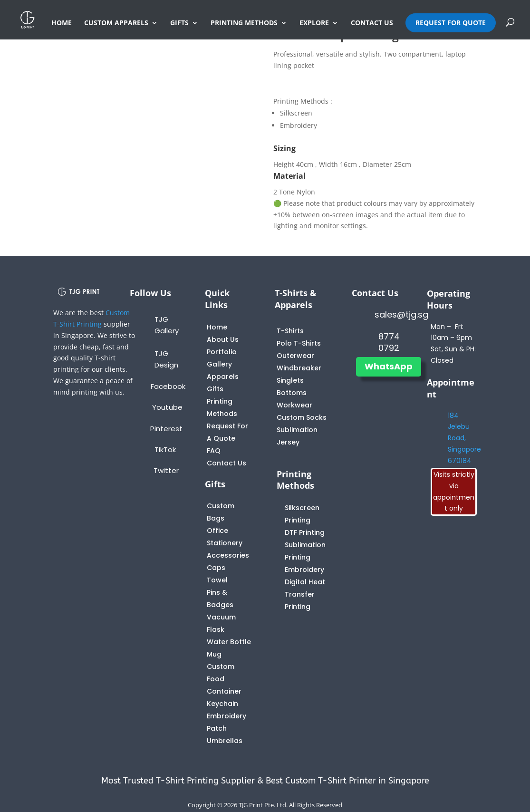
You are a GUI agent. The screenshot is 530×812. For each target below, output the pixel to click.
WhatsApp (389, 366)
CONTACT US (372, 23)
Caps (216, 568)
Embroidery (304, 570)
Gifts (215, 389)
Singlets (290, 380)
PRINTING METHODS (244, 23)
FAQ (214, 451)
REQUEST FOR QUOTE (451, 23)
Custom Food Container (224, 679)
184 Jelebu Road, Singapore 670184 (464, 438)
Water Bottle (229, 642)
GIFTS (179, 23)
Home (217, 327)
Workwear (294, 405)
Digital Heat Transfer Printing (305, 594)
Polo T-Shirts (299, 343)
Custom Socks (302, 417)
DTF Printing (305, 532)
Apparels (223, 377)
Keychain (222, 704)
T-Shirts (290, 331)
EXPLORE (314, 23)
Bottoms (292, 393)
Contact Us (226, 463)
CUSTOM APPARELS (116, 23)
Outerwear (295, 356)
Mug (214, 654)
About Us (223, 339)
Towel (217, 580)
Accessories (228, 555)
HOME (62, 23)
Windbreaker (299, 368)
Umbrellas (225, 741)
